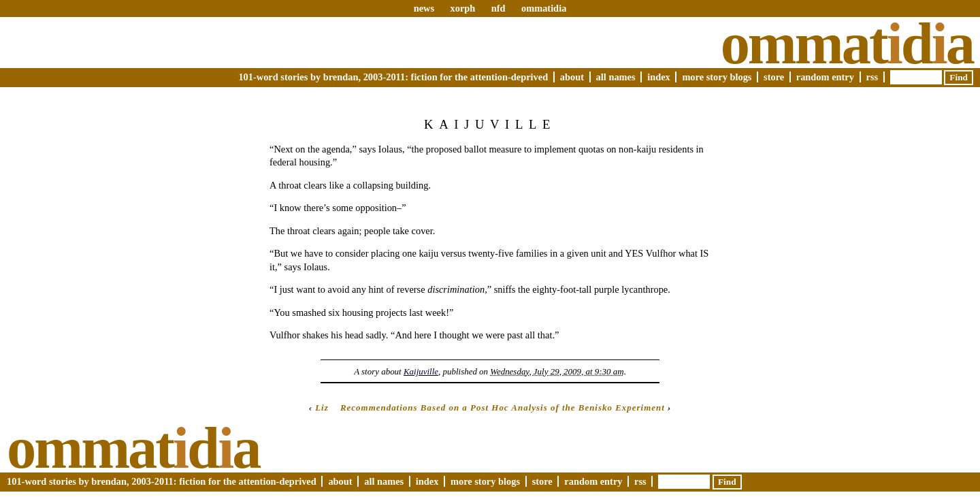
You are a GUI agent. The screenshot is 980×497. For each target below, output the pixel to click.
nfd (499, 8)
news (424, 8)
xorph (462, 8)
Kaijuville (421, 371)
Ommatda (847, 44)
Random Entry (825, 77)
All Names (616, 77)
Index (659, 77)
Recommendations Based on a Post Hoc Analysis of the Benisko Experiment (503, 407)
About (572, 77)
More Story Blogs (717, 77)
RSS (872, 77)
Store (774, 77)
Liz (322, 407)
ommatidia (544, 8)
